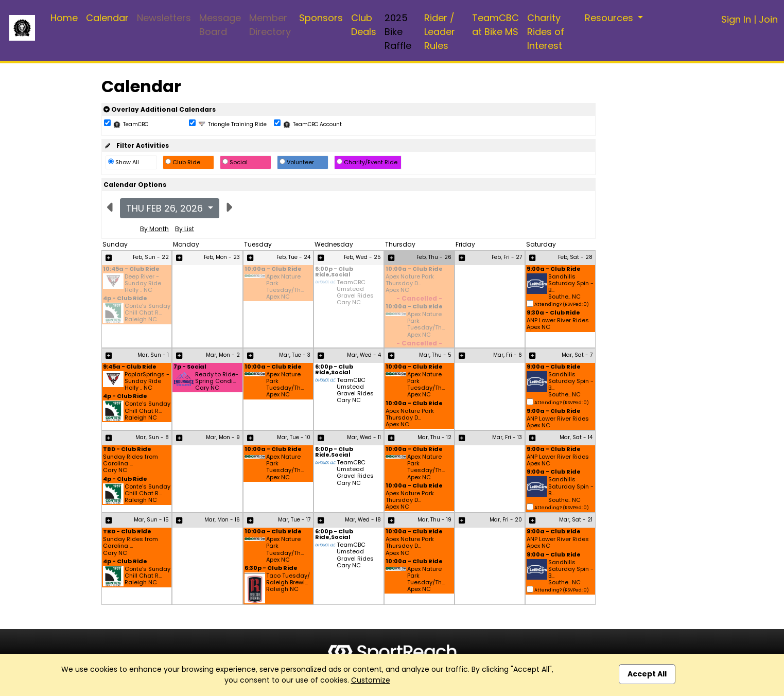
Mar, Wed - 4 (364, 355)
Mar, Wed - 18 (363, 520)
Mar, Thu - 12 (434, 437)
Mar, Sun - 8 (152, 437)
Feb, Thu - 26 (434, 257)
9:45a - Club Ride (130, 367)
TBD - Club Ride (127, 450)
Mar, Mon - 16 (222, 520)
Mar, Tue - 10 (294, 437)
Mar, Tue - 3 (295, 355)
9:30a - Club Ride (553, 313)
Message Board (220, 25)
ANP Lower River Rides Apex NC (558, 324)
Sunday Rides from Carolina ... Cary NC (130, 464)
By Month (154, 229)
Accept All (647, 674)
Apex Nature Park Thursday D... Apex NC (410, 284)
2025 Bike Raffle (398, 32)
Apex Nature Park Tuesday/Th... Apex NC (285, 287)
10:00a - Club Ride (273, 269)
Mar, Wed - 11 (364, 437)
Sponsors (321, 18)
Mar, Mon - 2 (223, 355)
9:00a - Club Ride (554, 269)
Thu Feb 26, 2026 (166, 208)
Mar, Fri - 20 (506, 520)
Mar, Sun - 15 (151, 520)
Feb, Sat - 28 (575, 257)
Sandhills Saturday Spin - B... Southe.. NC (571, 287)
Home (64, 18)
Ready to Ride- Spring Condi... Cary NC (217, 381)
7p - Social (190, 367)
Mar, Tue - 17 (294, 520)
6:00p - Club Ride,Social (334, 272)
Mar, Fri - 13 (507, 437)
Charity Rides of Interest (546, 32)
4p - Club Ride (125, 299)
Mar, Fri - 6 (508, 355)
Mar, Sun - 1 (153, 355)
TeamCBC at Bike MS (495, 25)
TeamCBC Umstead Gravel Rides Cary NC (355, 293)
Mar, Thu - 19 (434, 520)
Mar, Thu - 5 (435, 355)
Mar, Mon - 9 (223, 437)
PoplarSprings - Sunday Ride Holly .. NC (147, 381)
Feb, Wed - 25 (362, 257)
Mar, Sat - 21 (576, 520)
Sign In (736, 19)
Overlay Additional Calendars (160, 109)
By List (185, 229)
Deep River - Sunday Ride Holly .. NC (143, 284)
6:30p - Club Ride (271, 569)
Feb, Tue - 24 (293, 257)
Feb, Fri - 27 (507, 257)
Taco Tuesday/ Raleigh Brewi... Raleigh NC (288, 583)
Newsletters (164, 18)
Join (768, 19)
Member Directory (270, 25)
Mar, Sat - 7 (577, 355)
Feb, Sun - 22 (151, 257)
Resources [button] (610, 18)
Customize (371, 680)
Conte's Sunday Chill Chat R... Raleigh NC (147, 313)
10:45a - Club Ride (131, 269)
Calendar (107, 18)
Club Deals (364, 25)
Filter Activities (136, 145)
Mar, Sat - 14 (576, 437)
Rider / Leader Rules (440, 32)
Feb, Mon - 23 (222, 257)
